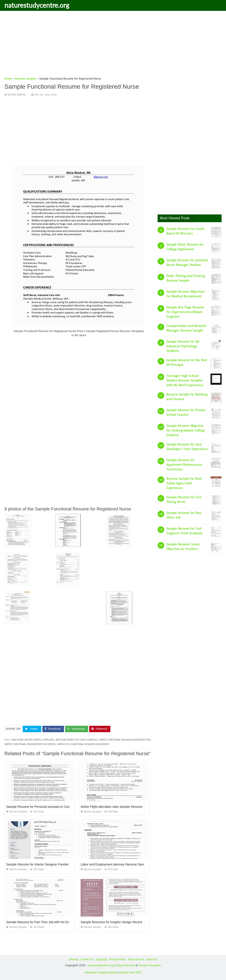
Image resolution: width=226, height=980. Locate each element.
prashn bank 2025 (131, 972)
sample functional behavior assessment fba (125, 740)
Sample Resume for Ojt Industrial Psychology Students (183, 346)
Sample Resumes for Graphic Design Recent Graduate (118, 922)
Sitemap (73, 959)
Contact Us (87, 959)
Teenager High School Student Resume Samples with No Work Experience (185, 380)
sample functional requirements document (30, 744)
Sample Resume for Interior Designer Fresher (37, 864)
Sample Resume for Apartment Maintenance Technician (184, 465)
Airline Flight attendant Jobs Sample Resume (111, 807)
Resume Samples (17, 95)
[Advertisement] (113, 45)
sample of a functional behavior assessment (83, 744)
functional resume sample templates (33, 740)
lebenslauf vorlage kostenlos (101, 972)
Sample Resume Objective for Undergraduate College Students (186, 430)
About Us (152, 959)
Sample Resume (125, 965)
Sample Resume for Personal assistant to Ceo (38, 807)
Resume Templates (150, 965)
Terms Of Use (136, 959)
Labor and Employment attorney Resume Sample (114, 864)
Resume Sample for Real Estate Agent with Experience (184, 483)
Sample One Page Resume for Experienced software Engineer (185, 312)
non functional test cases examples (77, 740)
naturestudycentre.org (37, 5)
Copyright (101, 959)
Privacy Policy (118, 959)
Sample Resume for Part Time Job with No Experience (43, 922)
